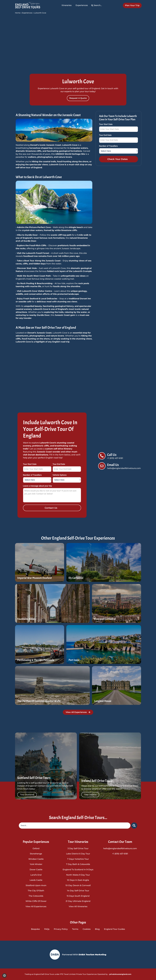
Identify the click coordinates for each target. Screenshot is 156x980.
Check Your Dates (117, 159)
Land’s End (36, 875)
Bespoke (35, 929)
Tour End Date (105, 135)
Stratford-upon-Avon (36, 885)
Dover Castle (36, 870)
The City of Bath (36, 891)
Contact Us (51, 508)
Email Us (113, 465)
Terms (75, 929)
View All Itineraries (78, 906)
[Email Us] (102, 466)
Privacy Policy (61, 929)
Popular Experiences (36, 842)
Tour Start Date (106, 124)
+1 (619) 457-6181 (120, 854)
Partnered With (84, 955)
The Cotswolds (36, 896)
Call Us (112, 455)
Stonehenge (36, 854)
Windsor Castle (36, 859)
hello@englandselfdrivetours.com (120, 848)
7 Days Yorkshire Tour (78, 859)
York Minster (36, 864)
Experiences (27, 13)
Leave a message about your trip (37, 486)
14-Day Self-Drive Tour (78, 891)
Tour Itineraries (78, 842)
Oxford (36, 848)
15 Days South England (78, 896)
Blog (97, 929)
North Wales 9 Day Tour (78, 875)
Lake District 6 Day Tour (78, 854)
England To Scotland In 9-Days (78, 870)
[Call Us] (102, 456)
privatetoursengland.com (120, 974)
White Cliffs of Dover (36, 901)
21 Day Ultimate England (78, 901)
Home (18, 13)
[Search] (134, 826)
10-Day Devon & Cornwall (78, 885)
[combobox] (75, 826)
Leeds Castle (36, 880)
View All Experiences (36, 906)
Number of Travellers (108, 146)
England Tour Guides (114, 929)
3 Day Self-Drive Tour (78, 848)
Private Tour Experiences (87, 974)
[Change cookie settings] (4, 976)
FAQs (47, 929)
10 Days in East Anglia (78, 880)
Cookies (87, 929)
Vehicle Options (60, 475)
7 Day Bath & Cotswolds (78, 864)
